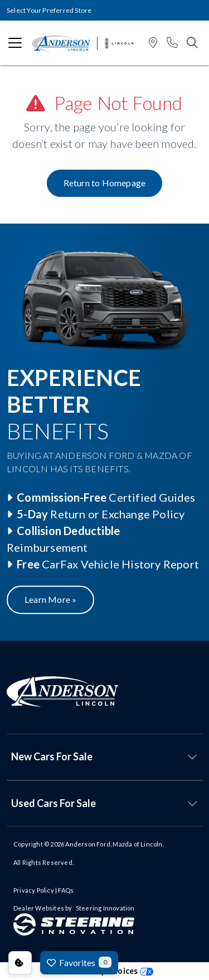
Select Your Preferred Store (49, 10)
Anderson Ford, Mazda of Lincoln (114, 844)
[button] (153, 43)
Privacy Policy (34, 890)
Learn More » (50, 599)
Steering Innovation (105, 908)
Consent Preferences (20, 963)
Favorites (79, 962)
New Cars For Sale (52, 756)
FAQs (66, 890)
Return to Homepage (105, 183)
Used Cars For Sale (54, 803)
